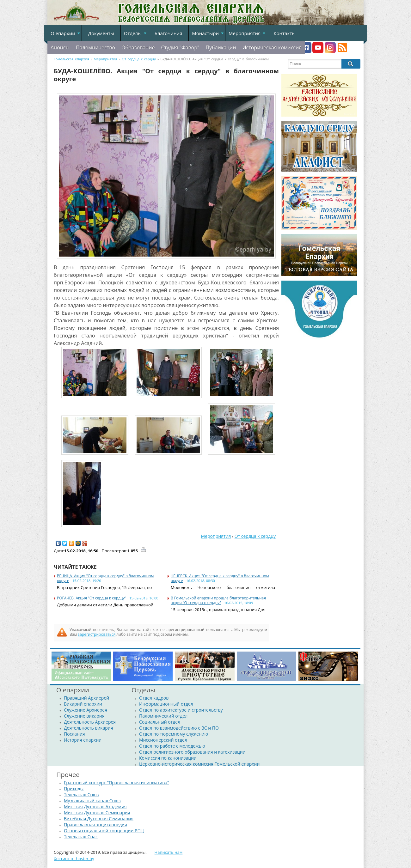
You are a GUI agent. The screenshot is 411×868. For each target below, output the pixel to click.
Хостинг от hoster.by (74, 859)
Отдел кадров (154, 698)
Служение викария (84, 716)
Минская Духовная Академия (95, 807)
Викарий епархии (83, 704)
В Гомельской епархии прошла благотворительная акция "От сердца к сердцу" (218, 600)
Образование (138, 47)
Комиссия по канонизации (168, 758)
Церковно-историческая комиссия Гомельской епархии (199, 764)
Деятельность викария (89, 728)
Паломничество (95, 47)
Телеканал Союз (81, 795)
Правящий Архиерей (86, 698)
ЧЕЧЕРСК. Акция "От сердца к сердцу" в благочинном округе (220, 578)
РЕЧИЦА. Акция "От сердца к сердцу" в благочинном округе (105, 578)
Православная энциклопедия (95, 825)
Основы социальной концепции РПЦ (104, 831)
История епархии (83, 740)
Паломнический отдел (163, 716)
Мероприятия (245, 33)
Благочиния (169, 33)
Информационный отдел (166, 704)
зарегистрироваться (97, 634)
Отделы (133, 33)
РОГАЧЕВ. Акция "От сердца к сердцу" (92, 598)
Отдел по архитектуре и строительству (181, 710)
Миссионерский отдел (163, 740)
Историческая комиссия (272, 47)
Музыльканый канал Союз (92, 801)
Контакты (284, 33)
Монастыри (205, 33)
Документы (101, 33)
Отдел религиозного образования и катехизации (192, 752)
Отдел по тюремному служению (174, 734)
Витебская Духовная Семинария (99, 819)
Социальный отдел (160, 722)
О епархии (63, 33)
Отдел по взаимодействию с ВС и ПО (179, 728)
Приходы (74, 789)
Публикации (221, 47)
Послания (74, 734)
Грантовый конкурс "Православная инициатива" (117, 783)
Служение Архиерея (86, 710)
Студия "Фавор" (180, 47)
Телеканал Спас (81, 837)
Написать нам (169, 852)
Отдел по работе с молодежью (172, 746)
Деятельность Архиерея (90, 722)
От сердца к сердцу (255, 536)
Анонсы (60, 47)
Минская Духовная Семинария (97, 813)
